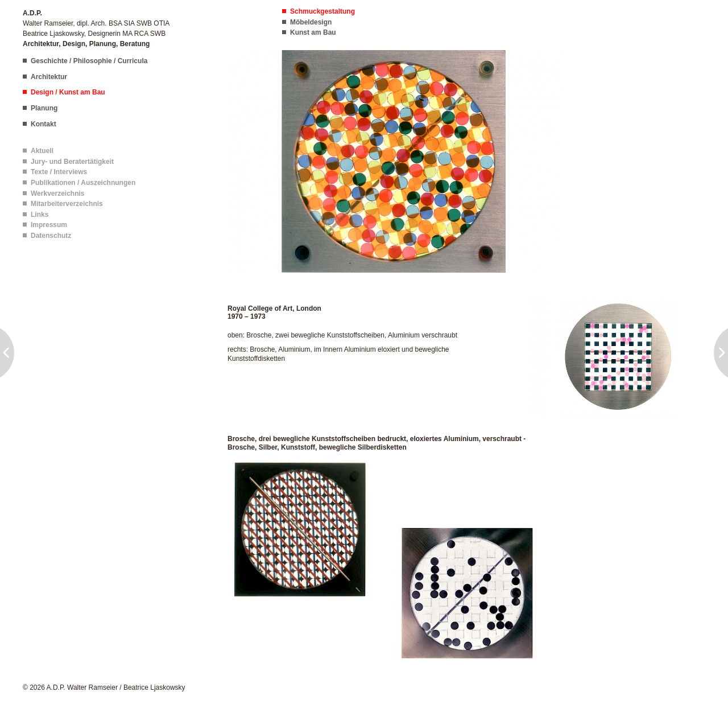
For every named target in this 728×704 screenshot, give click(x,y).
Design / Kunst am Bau (68, 92)
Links (40, 215)
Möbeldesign (311, 22)
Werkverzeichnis (58, 194)
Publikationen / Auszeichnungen (83, 183)
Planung (44, 108)
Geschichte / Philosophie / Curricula (89, 61)
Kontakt (44, 124)
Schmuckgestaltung (322, 11)
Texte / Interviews (59, 172)
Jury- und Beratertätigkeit (72, 162)
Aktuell (42, 151)
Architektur (49, 77)
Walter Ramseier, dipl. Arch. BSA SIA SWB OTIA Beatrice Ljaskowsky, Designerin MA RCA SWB (96, 28)
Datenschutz (51, 236)
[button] (394, 161)
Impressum (49, 225)
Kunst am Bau (313, 32)
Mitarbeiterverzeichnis (67, 204)
